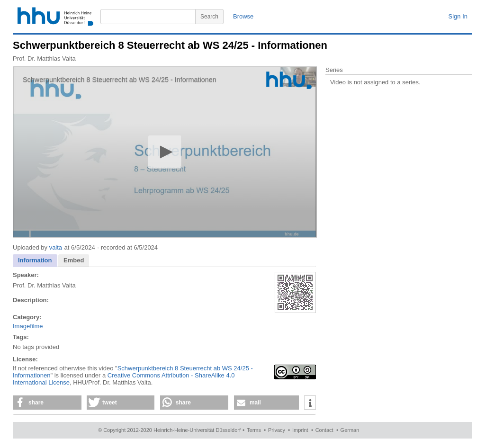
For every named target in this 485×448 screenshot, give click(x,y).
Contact (324, 430)
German (350, 430)
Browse (243, 16)
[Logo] (289, 80)
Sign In (458, 16)
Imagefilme (28, 326)
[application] (165, 152)
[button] (165, 152)
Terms (254, 430)
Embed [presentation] (74, 260)
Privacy (277, 430)
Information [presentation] (35, 260)
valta (56, 247)
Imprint (300, 430)
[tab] (35, 261)
